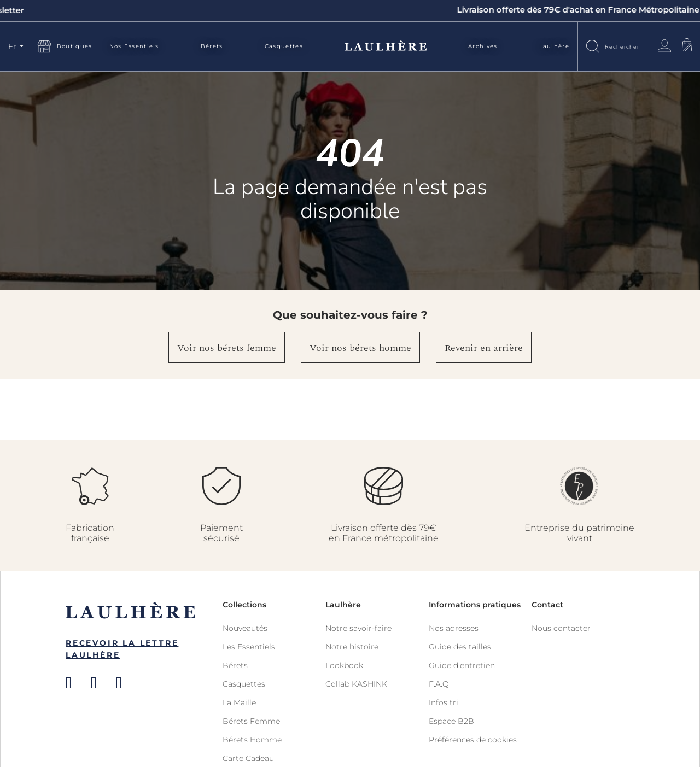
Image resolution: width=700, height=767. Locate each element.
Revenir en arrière (484, 348)
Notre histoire (352, 647)
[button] (17, 46)
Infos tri (444, 702)
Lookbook (344, 665)
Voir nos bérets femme (227, 348)
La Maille (239, 702)
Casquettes (284, 46)
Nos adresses (454, 628)
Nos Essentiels (134, 46)
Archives (483, 46)
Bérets (212, 46)
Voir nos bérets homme (360, 348)
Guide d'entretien (462, 665)
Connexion (664, 46)
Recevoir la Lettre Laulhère (122, 649)
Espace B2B (451, 721)
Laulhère (554, 46)
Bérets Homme (252, 740)
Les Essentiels (249, 647)
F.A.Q (439, 684)
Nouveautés (245, 628)
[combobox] (626, 46)
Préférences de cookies (473, 740)
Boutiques (75, 46)
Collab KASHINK (356, 684)
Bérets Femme (251, 721)
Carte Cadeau (248, 758)
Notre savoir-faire (358, 628)
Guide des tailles (460, 647)
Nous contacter (561, 628)
